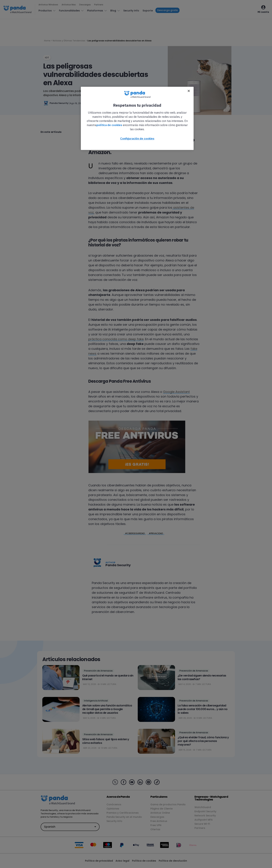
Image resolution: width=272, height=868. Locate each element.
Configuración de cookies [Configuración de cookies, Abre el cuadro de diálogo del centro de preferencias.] (137, 139)
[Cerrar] (189, 91)
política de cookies (109, 125)
